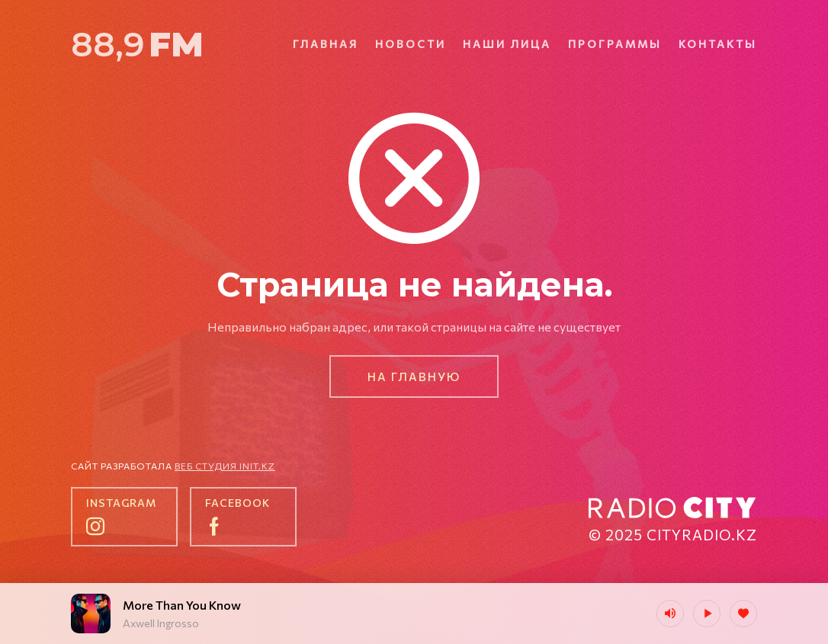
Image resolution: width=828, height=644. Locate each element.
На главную (414, 376)
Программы (615, 44)
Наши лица (507, 44)
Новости (411, 44)
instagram (121, 503)
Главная (326, 44)
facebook (237, 503)
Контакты (718, 44)
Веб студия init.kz (225, 466)
